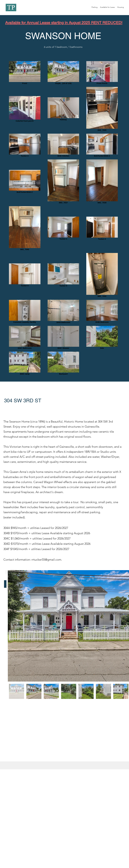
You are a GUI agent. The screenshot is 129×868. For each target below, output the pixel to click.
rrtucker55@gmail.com (46, 560)
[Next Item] (127, 626)
